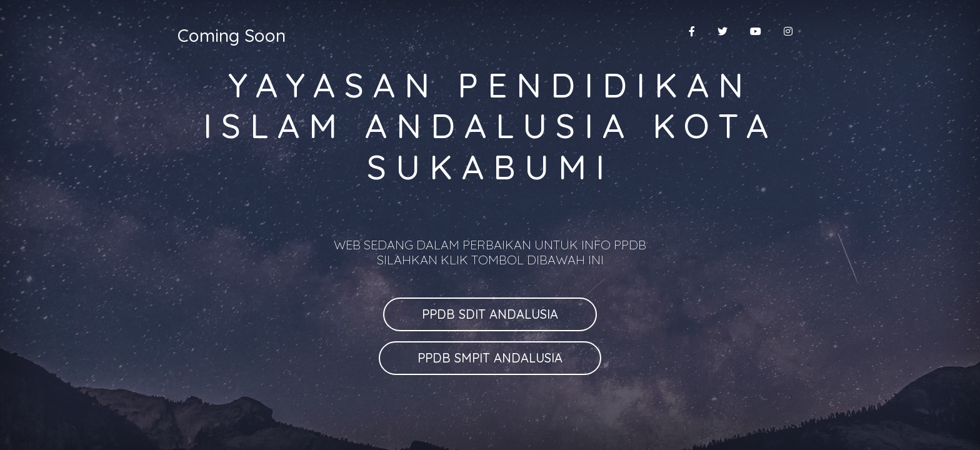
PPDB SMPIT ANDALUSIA (490, 358)
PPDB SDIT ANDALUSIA (490, 314)
